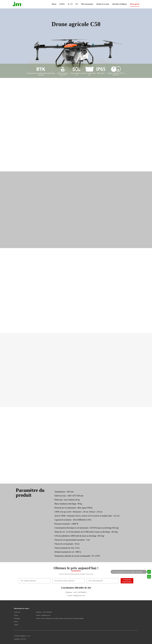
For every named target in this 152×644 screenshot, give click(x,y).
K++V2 (70, 4)
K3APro (62, 4)
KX (77, 4)
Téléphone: (69, 592)
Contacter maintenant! (127, 581)
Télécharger (17, 618)
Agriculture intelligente (120, 4)
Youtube (16, 625)
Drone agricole (135, 4)
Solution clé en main (103, 4)
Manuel (16, 622)
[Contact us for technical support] (149, 572)
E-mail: (70, 595)
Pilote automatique (87, 4)
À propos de (17, 612)
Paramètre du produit (30, 493)
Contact (16, 615)
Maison (54, 4)
